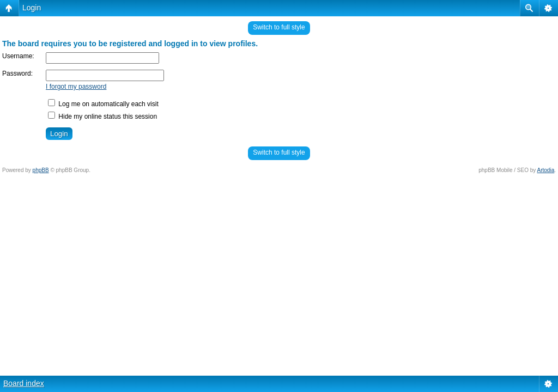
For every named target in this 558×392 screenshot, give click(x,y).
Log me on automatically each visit (103, 104)
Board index (24, 383)
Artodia (546, 170)
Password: (17, 73)
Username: (18, 56)
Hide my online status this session (102, 117)
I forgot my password (76, 87)
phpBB (41, 170)
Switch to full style (279, 27)
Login (32, 8)
